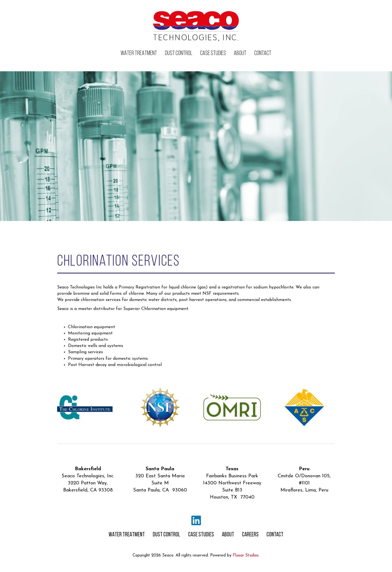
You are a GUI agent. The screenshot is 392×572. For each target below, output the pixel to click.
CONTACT (263, 53)
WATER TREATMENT (139, 53)
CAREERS (250, 535)
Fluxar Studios (246, 556)
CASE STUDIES (213, 53)
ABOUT (240, 53)
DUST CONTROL (179, 53)
